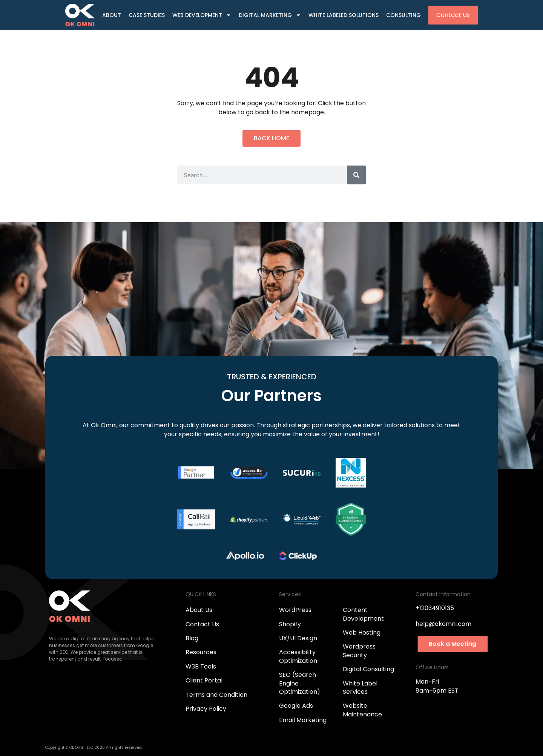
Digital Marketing (270, 15)
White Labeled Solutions (344, 15)
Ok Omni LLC (82, 748)
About (112, 15)
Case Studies (147, 15)
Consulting (403, 15)
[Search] (356, 175)
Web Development (202, 15)
